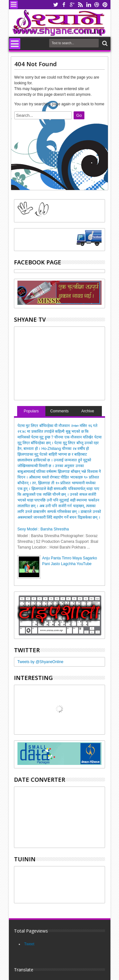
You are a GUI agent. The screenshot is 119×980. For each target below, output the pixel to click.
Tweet (29, 944)
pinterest (105, 5)
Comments (59, 411)
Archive (88, 411)
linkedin (89, 5)
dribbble (97, 5)
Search (104, 43)
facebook (64, 5)
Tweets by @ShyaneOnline (40, 662)
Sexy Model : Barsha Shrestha (43, 529)
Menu (14, 5)
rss (80, 5)
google (72, 5)
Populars (31, 411)
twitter (56, 5)
